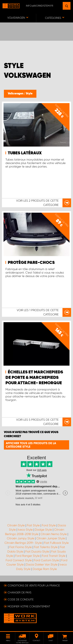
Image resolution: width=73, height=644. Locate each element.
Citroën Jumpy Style (21, 538)
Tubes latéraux (25, 153)
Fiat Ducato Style (37, 552)
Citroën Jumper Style (51, 538)
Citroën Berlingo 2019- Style (23, 543)
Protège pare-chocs (31, 263)
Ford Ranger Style (27, 556)
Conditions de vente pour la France (34, 585)
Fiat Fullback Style (56, 543)
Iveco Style (25, 530)
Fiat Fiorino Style (21, 547)
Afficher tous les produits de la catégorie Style (31, 445)
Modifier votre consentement (29, 606)
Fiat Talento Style (46, 547)
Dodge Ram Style (45, 569)
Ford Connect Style (19, 560)
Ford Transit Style (54, 556)
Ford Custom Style (46, 560)
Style (29, 94)
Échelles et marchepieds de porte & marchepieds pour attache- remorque (34, 378)
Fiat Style (33, 525)
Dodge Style (43, 530)
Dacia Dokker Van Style (42, 565)
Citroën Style (16, 525)
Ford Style (49, 525)
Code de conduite (21, 599)
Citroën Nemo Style (54, 534)
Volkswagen (16, 94)
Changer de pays (19, 592)
